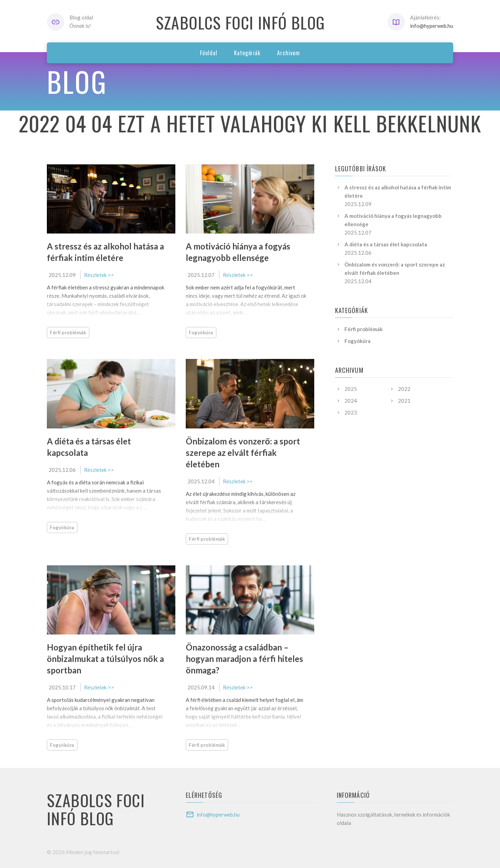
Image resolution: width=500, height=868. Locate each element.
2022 (404, 389)
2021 (404, 401)
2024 (351, 401)
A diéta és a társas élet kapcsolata (386, 244)
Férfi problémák (68, 332)
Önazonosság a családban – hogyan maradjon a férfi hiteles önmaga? (244, 659)
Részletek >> (99, 275)
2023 (351, 412)
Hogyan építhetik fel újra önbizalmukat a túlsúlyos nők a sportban (105, 659)
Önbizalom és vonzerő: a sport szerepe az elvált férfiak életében (243, 453)
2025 (351, 389)
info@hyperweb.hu (432, 26)
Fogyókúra (201, 332)
